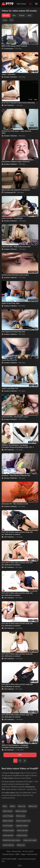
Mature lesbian (8, 821)
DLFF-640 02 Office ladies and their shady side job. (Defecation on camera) (17, 533)
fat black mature (8, 830)
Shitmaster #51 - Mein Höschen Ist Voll (15, 504)
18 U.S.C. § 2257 (28, 851)
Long (5, 20)
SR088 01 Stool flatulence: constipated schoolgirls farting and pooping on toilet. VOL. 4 (18, 446)
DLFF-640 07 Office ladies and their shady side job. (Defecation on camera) (17, 685)
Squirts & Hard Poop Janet (11, 303)
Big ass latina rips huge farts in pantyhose (16, 190)
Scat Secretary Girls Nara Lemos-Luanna (15, 275)
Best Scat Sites (32, 854)
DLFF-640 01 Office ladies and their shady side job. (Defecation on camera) (17, 564)
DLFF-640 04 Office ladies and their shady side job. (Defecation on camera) (17, 655)
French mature (8, 826)
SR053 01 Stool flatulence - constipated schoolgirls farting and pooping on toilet (15, 746)
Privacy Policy (17, 851)
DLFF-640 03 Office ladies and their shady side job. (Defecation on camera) (17, 594)
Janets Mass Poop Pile (9, 360)
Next (20, 755)
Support (24, 854)
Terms (9, 851)
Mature (13, 806)
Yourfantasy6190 (10, 192)
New (14, 15)
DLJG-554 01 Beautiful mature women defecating (18, 103)
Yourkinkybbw (9, 49)
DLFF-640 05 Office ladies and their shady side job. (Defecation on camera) (17, 625)
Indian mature (8, 811)
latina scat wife (22, 830)
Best (29, 15)
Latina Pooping (8, 816)
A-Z (11, 20)
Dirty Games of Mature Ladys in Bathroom (16, 162)
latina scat (22, 806)
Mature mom (21, 816)
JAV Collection (9, 105)
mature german (8, 835)
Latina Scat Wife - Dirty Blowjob (12, 218)
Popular (22, 15)
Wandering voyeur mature (12, 840)
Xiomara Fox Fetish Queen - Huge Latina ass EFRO (16, 132)
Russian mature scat (23, 821)
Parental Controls (8, 854)
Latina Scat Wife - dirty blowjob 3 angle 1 (15, 417)
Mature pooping (21, 811)
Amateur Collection (10, 77)
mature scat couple (30, 840)
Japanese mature (22, 826)
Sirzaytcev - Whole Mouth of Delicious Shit (16, 475)
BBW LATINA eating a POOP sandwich (14, 46)
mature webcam (8, 845)
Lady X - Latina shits (8, 74)
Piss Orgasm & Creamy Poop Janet (13, 332)
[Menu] (36, 4)
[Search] (30, 4)
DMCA (17, 854)
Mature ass (21, 845)
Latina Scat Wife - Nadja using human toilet (16, 247)
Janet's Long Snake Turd (10, 388)
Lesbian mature (22, 835)
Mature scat (33, 806)
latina (5, 806)
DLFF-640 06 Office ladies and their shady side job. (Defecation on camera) (17, 716)
